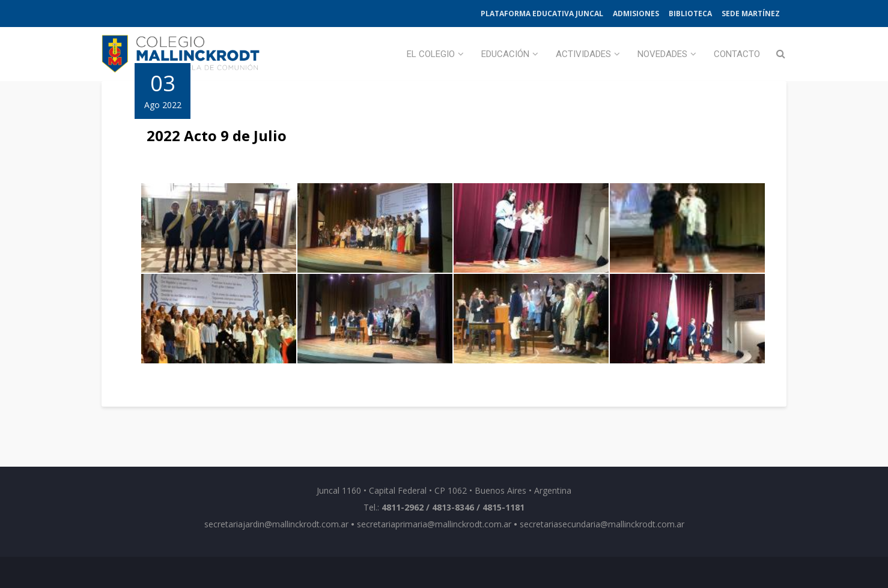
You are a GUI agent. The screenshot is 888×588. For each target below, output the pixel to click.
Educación (505, 54)
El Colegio (431, 54)
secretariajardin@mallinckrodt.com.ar (276, 524)
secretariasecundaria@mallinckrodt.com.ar (602, 524)
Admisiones (636, 14)
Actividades (583, 54)
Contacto (737, 54)
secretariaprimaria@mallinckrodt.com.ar (434, 524)
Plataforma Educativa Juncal (542, 14)
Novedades (662, 54)
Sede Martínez (751, 14)
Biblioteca (690, 14)
